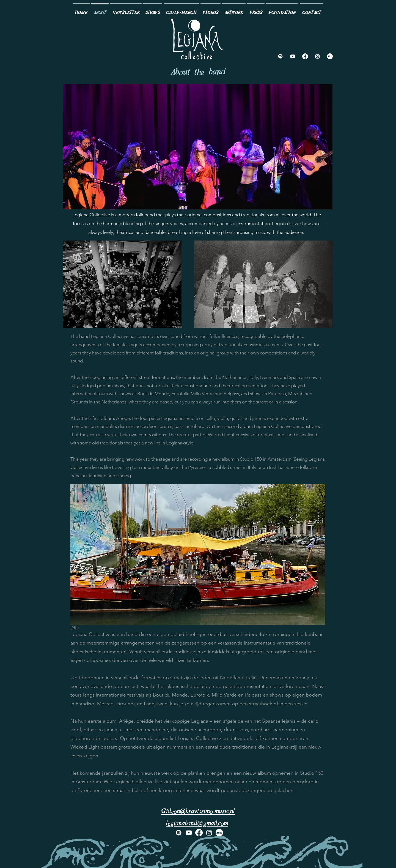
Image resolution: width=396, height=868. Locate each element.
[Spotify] (280, 56)
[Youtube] (293, 56)
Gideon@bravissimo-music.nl (198, 812)
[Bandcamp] (330, 56)
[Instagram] (317, 56)
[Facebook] (305, 56)
